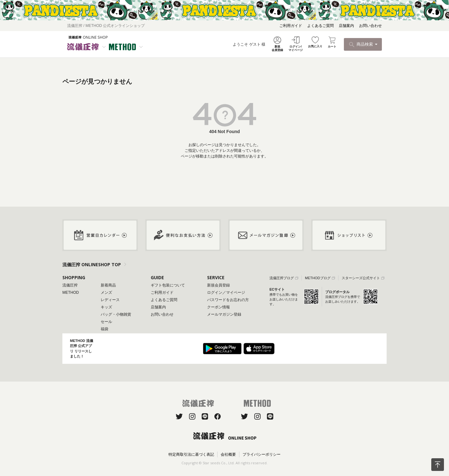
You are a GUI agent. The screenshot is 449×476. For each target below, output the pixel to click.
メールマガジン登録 (224, 314)
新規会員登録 (218, 285)
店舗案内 (346, 26)
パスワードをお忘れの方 (228, 300)
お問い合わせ (370, 26)
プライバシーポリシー (262, 454)
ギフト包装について (168, 285)
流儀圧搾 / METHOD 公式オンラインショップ (106, 26)
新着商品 (108, 285)
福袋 (104, 329)
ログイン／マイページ (226, 293)
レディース (110, 300)
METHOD (71, 293)
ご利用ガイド (291, 26)
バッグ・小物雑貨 (116, 314)
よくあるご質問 (320, 26)
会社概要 (228, 454)
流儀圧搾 (70, 285)
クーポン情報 (218, 307)
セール (106, 322)
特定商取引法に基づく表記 (191, 454)
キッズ (106, 307)
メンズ (106, 293)
